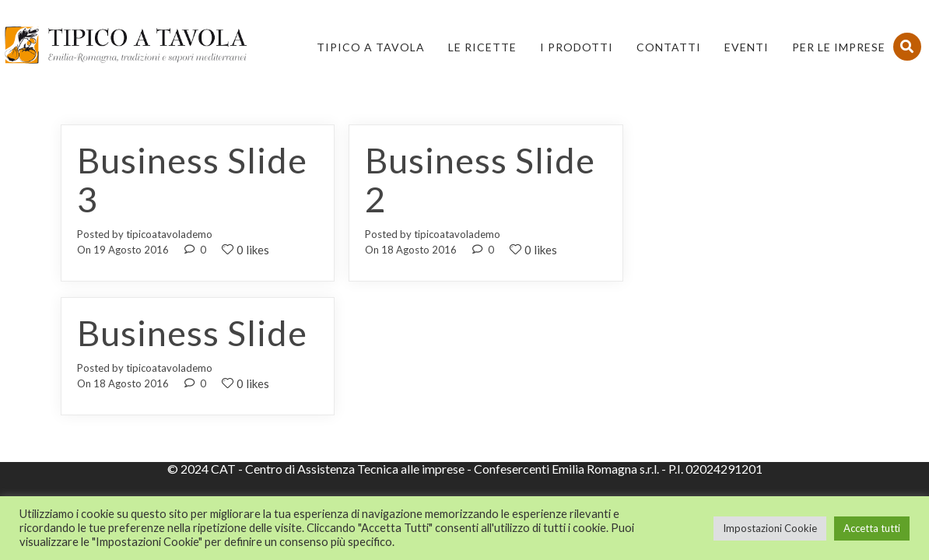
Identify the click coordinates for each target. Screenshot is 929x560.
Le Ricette (482, 47)
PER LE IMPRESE (839, 47)
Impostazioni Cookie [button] (770, 528)
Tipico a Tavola (371, 47)
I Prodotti (577, 47)
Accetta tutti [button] (872, 528)
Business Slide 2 (480, 180)
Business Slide (192, 333)
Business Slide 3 (192, 180)
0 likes (245, 250)
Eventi (747, 47)
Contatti (669, 47)
